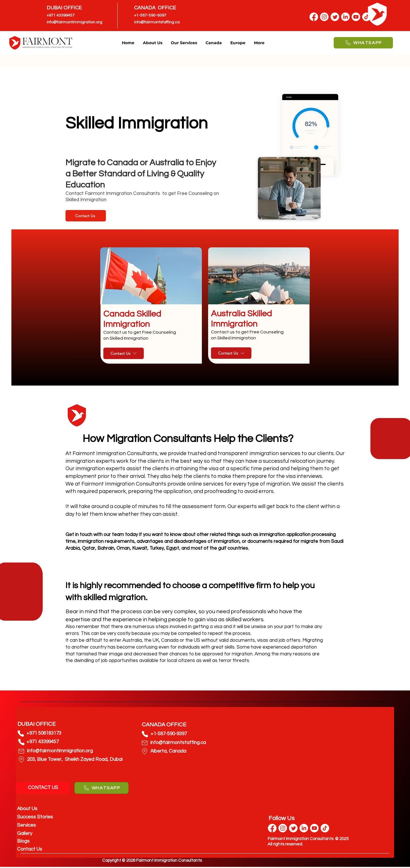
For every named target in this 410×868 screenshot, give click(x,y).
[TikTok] (325, 828)
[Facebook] (314, 17)
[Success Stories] (44, 817)
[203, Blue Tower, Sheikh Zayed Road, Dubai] (75, 760)
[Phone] (21, 733)
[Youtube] (314, 828)
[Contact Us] (86, 216)
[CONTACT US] (43, 788)
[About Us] (44, 809)
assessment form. (204, 506)
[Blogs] (44, 841)
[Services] (44, 825)
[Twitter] (335, 17)
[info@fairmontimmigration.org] (75, 22)
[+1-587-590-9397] (152, 15)
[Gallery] (44, 834)
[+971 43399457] (64, 15)
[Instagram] (324, 17)
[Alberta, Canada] (197, 751)
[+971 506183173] (53, 733)
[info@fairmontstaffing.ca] (162, 22)
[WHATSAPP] (363, 43)
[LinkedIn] (304, 828)
